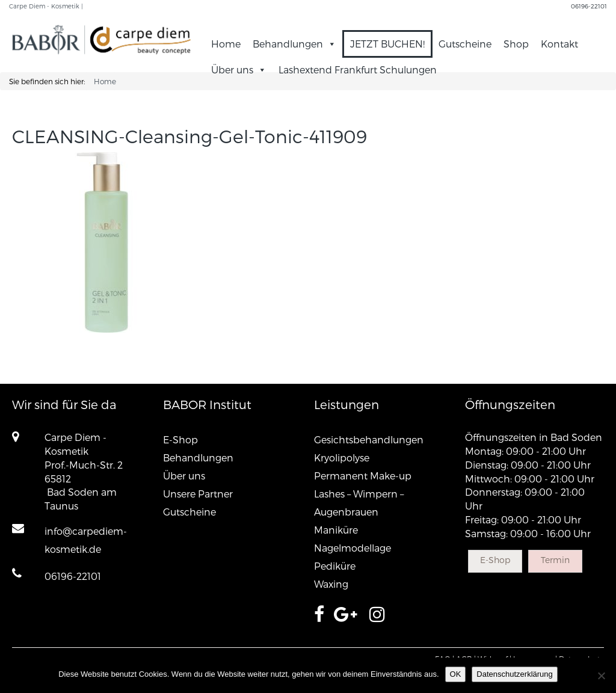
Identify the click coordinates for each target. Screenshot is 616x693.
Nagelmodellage (353, 548)
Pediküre (335, 566)
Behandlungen (294, 44)
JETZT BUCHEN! (387, 44)
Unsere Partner (198, 494)
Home (226, 44)
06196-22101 (589, 6)
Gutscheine (465, 44)
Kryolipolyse (342, 457)
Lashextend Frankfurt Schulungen (358, 69)
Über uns (239, 69)
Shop (516, 44)
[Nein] (601, 676)
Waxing (331, 584)
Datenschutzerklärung (514, 674)
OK (456, 674)
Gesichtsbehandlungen (369, 439)
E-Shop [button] (495, 560)
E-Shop (180, 439)
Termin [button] (555, 560)
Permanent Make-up (363, 476)
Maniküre (336, 530)
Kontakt (559, 44)
